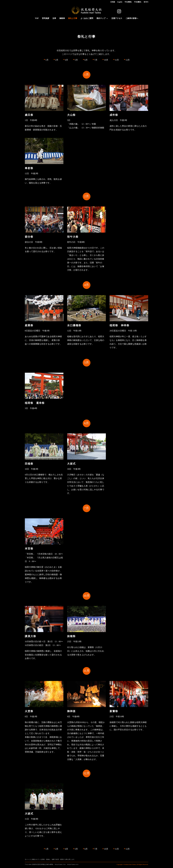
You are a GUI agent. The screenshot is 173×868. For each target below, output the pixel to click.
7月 (96, 60)
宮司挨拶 (46, 18)
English (120, 2)
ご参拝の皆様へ (132, 18)
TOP (37, 18)
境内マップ (101, 18)
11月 (117, 60)
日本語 (113, 2)
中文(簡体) (128, 2)
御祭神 (62, 18)
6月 (86, 60)
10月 (106, 60)
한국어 (146, 2)
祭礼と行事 (73, 18)
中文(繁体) (138, 2)
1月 (47, 60)
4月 (66, 60)
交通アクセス (117, 18)
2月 (57, 60)
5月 (76, 60)
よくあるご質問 (87, 18)
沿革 (54, 18)
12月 (128, 60)
